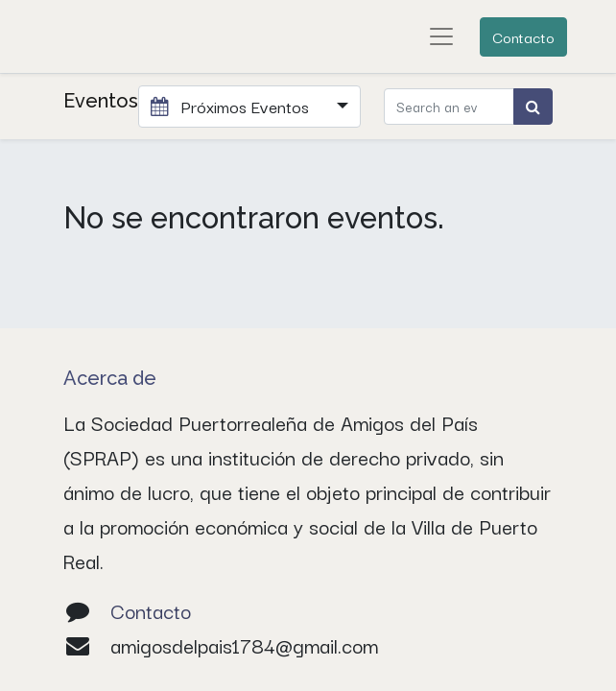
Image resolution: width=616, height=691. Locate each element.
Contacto (523, 36)
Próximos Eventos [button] (232, 106)
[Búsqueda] (533, 107)
